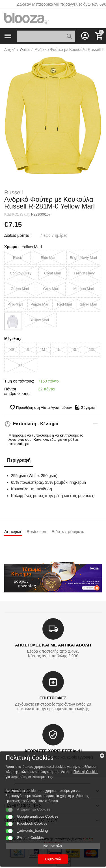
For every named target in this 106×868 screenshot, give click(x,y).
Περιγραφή (19, 460)
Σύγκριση (86, 407)
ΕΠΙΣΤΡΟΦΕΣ (53, 698)
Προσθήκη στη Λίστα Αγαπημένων (41, 407)
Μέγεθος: (13, 339)
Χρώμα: (12, 247)
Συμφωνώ (53, 859)
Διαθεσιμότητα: (17, 235)
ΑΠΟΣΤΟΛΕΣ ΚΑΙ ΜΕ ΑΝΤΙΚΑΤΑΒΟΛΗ (53, 645)
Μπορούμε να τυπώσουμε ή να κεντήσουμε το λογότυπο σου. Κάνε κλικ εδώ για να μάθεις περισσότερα (46, 440)
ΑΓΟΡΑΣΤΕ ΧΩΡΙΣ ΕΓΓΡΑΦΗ (53, 751)
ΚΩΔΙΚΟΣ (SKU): (17, 214)
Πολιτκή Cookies (86, 772)
